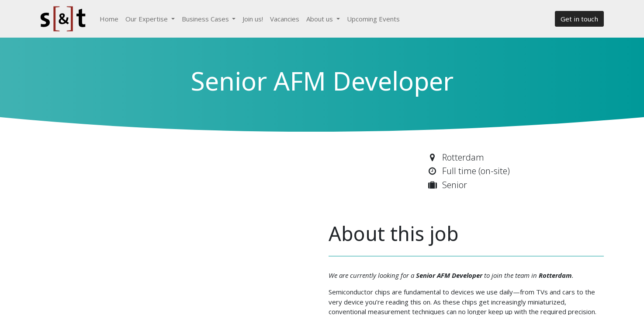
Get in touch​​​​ (579, 19)
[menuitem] (109, 19)
